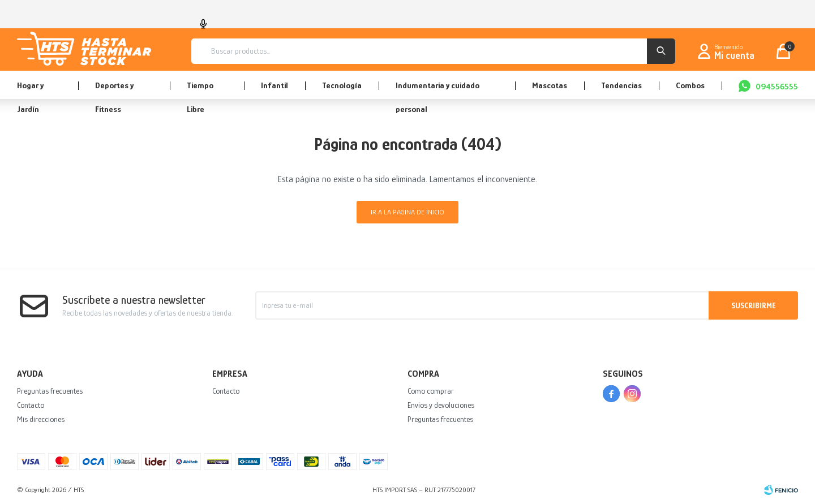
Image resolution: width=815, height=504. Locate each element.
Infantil (274, 85)
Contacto (31, 405)
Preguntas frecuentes (50, 391)
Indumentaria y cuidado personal (437, 90)
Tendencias (621, 85)
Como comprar (431, 391)
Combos (690, 85)
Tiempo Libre (200, 90)
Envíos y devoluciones (441, 405)
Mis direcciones (41, 419)
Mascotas (550, 85)
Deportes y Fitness (114, 90)
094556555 (777, 86)
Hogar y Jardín (30, 90)
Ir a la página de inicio (407, 212)
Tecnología (342, 85)
